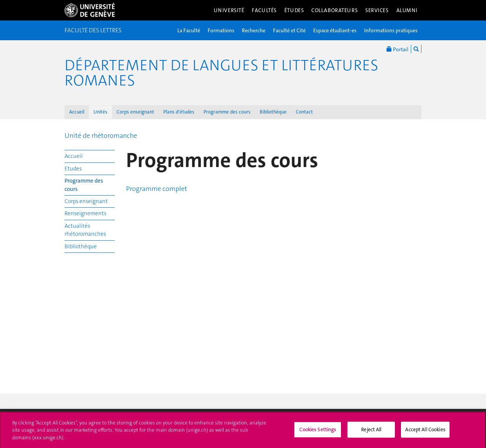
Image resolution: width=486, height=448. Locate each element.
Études (294, 10)
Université (229, 10)
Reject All (371, 431)
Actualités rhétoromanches (85, 230)
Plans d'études (179, 112)
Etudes (73, 169)
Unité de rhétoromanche (101, 136)
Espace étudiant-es (335, 30)
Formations (221, 30)
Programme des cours (227, 112)
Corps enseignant (135, 112)
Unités (100, 112)
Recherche (254, 30)
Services (377, 10)
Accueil (77, 112)
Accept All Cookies (425, 431)
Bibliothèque (273, 112)
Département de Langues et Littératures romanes (221, 73)
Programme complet (157, 189)
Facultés (264, 10)
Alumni (407, 10)
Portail (398, 49)
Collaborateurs (335, 10)
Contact (304, 112)
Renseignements (85, 213)
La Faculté (189, 30)
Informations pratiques (391, 30)
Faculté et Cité (289, 30)
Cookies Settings (318, 431)
